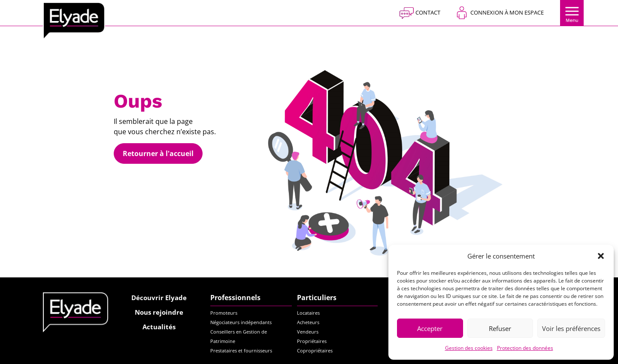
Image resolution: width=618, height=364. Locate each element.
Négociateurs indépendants (241, 322)
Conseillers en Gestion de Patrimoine (239, 336)
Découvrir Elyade (159, 298)
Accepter (430, 328)
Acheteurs (308, 322)
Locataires (308, 313)
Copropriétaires (315, 350)
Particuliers (317, 298)
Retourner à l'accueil (158, 153)
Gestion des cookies (469, 348)
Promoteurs (224, 313)
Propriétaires (312, 341)
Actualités (159, 327)
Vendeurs (308, 332)
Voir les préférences (571, 328)
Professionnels (235, 298)
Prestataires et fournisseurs (241, 350)
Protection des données (525, 348)
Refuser (500, 328)
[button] (601, 256)
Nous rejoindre (159, 312)
